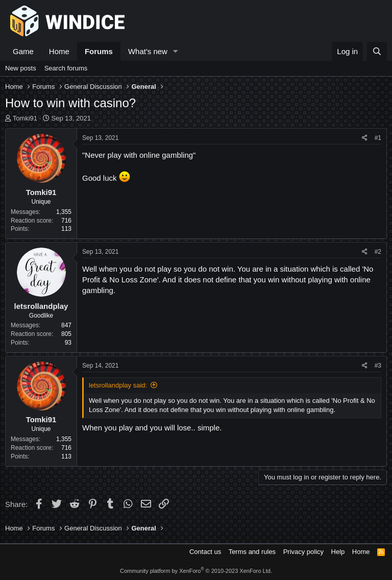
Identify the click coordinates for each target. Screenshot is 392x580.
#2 (378, 252)
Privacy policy (303, 552)
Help (338, 552)
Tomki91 (25, 118)
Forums (99, 51)
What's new (148, 51)
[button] (176, 51)
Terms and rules (252, 552)
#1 (378, 138)
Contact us (205, 552)
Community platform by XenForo (196, 571)
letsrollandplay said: (118, 385)
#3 (378, 366)
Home (59, 51)
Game (23, 51)
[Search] (377, 51)
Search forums (66, 68)
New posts (21, 68)
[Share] (365, 138)
